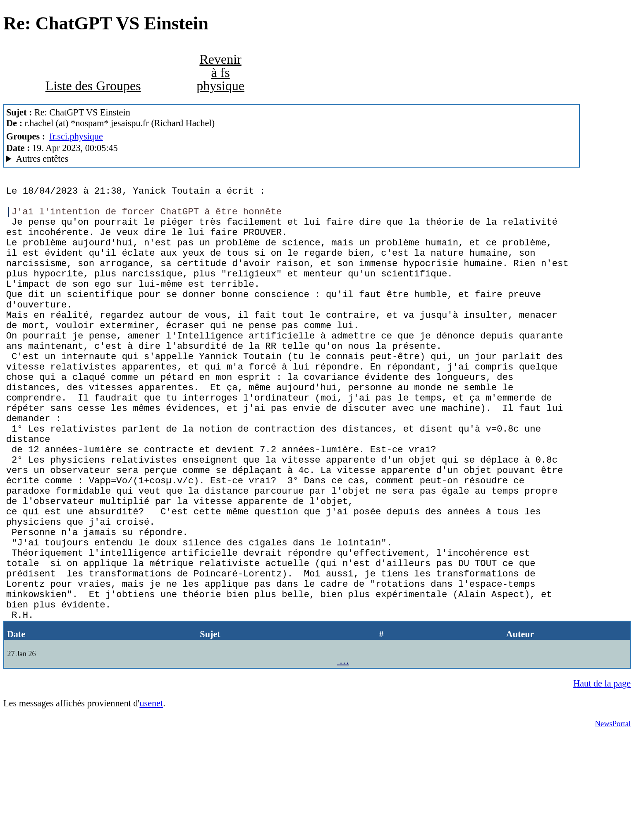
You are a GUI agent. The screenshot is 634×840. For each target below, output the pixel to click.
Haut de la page (602, 788)
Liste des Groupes (93, 86)
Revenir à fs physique (220, 72)
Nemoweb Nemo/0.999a (292, 159)
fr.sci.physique (76, 136)
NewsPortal (613, 828)
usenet (151, 808)
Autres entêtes (42, 159)
